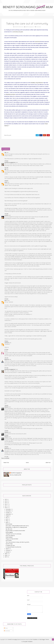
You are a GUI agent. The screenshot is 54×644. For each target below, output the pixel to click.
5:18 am (6, 299)
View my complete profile (15, 475)
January (8, 552)
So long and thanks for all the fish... (14, 547)
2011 (6, 506)
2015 (6, 499)
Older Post (48, 463)
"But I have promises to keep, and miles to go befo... (18, 542)
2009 (6, 554)
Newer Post (6, 463)
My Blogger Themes (44, 639)
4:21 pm (6, 168)
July (7, 517)
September (9, 514)
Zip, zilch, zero (9, 529)
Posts (6, 628)
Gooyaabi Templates (28, 642)
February (8, 550)
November (8, 511)
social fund (37, 42)
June (7, 519)
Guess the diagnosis (10, 536)
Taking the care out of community (13, 534)
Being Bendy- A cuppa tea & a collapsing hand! (16, 527)
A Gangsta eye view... (10, 545)
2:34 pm (6, 435)
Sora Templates (34, 639)
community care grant (18, 32)
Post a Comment (5, 458)
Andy (6, 182)
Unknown (7, 343)
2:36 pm (6, 447)
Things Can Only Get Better (12, 539)
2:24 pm (6, 431)
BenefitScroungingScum (10, 162)
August (8, 516)
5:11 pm (6, 457)
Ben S (6, 300)
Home (27, 463)
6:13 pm (6, 349)
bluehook (7, 359)
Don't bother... (9, 540)
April (7, 522)
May (7, 521)
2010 (6, 508)
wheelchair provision (10, 94)
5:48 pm (6, 341)
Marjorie (7, 407)
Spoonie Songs (9, 544)
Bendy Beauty (9, 524)
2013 (6, 503)
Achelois (6, 215)
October (8, 513)
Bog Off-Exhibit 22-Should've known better (15, 531)
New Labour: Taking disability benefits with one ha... (17, 526)
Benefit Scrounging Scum (14, 639)
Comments (7, 631)
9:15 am (6, 368)
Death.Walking (9, 537)
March (7, 549)
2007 (6, 557)
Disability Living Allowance (37, 83)
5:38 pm (6, 181)
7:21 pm (6, 214)
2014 (6, 501)
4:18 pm (6, 161)
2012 (6, 504)
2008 (6, 555)
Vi (5, 351)
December (8, 509)
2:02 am (6, 358)
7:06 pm (6, 405)
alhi (5, 152)
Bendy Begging (9, 532)
